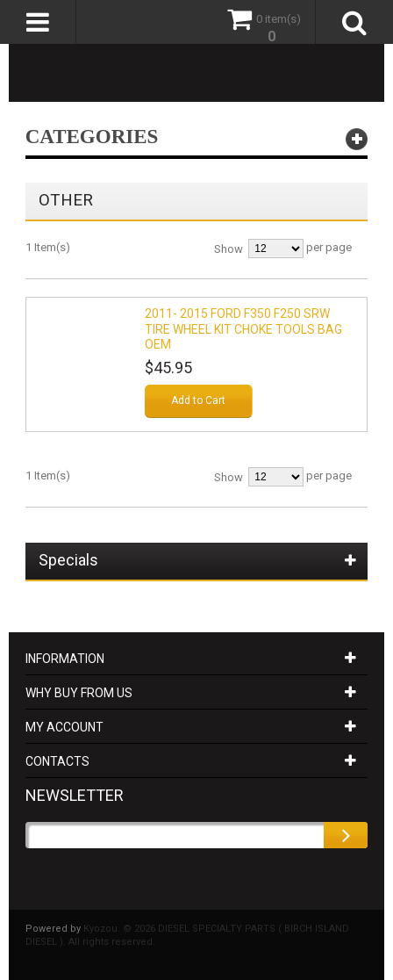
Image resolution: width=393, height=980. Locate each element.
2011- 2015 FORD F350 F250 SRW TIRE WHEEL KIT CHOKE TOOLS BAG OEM (243, 329)
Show (229, 249)
